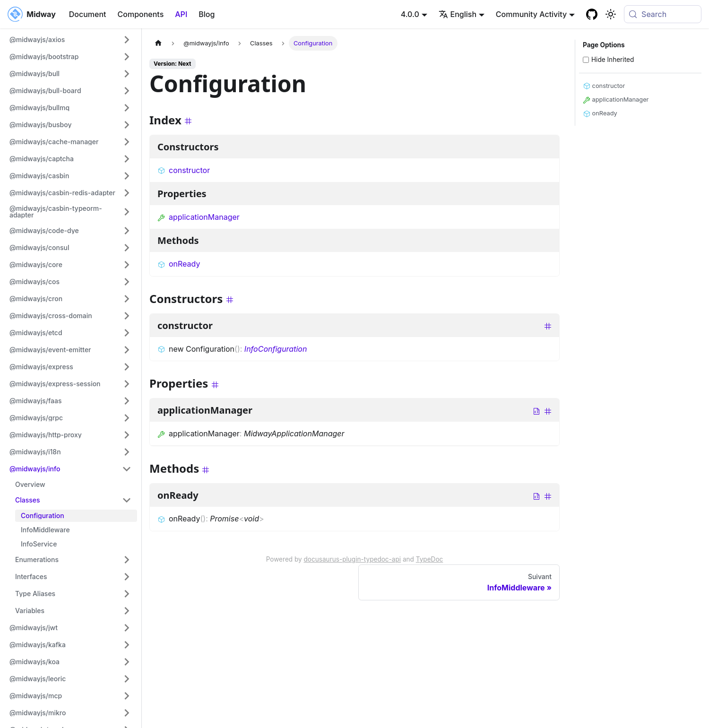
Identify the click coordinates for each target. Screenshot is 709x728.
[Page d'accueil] (158, 43)
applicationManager (199, 217)
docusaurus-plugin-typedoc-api (353, 559)
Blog (207, 14)
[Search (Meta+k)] (663, 14)
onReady (179, 264)
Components (141, 14)
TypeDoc (430, 559)
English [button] (458, 14)
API (181, 14)
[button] (70, 40)
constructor (184, 170)
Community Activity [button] (531, 14)
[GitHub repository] (592, 14)
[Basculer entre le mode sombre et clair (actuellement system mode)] (611, 14)
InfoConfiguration (276, 349)
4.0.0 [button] (410, 14)
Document (88, 14)
